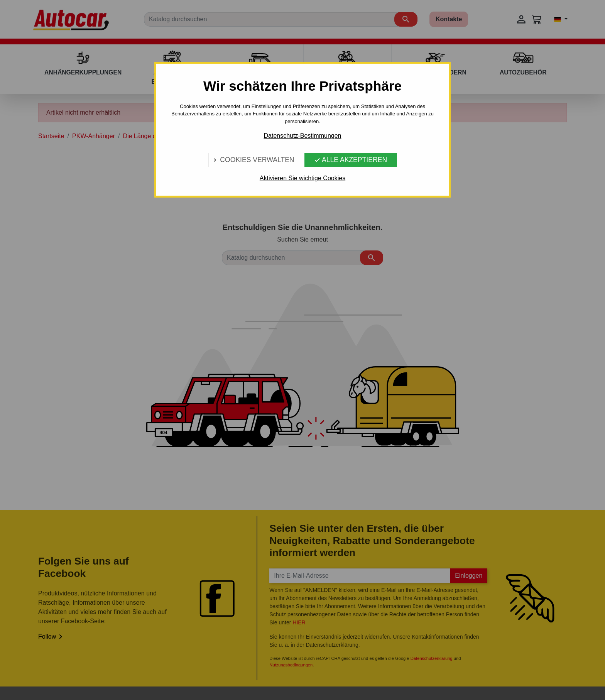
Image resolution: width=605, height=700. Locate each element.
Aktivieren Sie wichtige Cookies (302, 178)
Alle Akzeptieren (351, 160)
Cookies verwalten (253, 160)
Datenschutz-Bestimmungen (303, 136)
